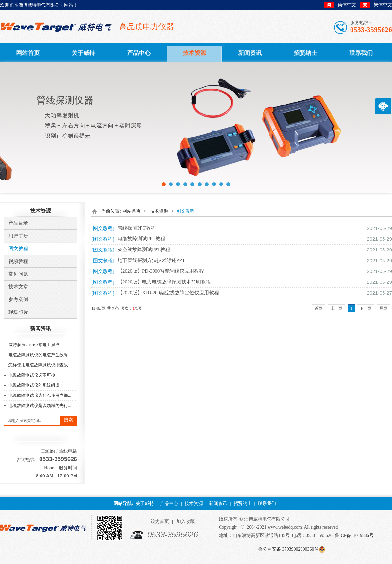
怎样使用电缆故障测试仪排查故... (40, 365)
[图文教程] (103, 228)
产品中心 (169, 503)
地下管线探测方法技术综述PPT (151, 260)
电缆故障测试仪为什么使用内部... (40, 395)
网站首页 (132, 211)
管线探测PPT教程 (137, 228)
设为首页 (160, 521)
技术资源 (159, 211)
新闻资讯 (218, 503)
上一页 (336, 308)
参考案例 (18, 299)
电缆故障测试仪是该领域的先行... (40, 405)
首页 (318, 308)
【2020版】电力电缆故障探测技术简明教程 (164, 282)
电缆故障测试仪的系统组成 (34, 385)
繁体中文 (376, 5)
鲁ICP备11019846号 (354, 535)
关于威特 (145, 503)
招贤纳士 (243, 503)
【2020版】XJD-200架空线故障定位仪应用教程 (168, 293)
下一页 (366, 308)
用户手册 (18, 236)
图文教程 (18, 249)
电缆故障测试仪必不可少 (32, 375)
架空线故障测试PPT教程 (144, 250)
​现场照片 (18, 312)
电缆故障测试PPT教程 (141, 239)
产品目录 (18, 223)
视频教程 (18, 261)
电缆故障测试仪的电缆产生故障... (40, 355)
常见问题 (18, 274)
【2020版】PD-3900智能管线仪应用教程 (161, 271)
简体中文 (340, 5)
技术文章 (18, 287)
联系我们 (267, 503)
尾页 (384, 308)
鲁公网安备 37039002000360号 (288, 549)
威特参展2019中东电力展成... (36, 345)
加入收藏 (186, 521)
